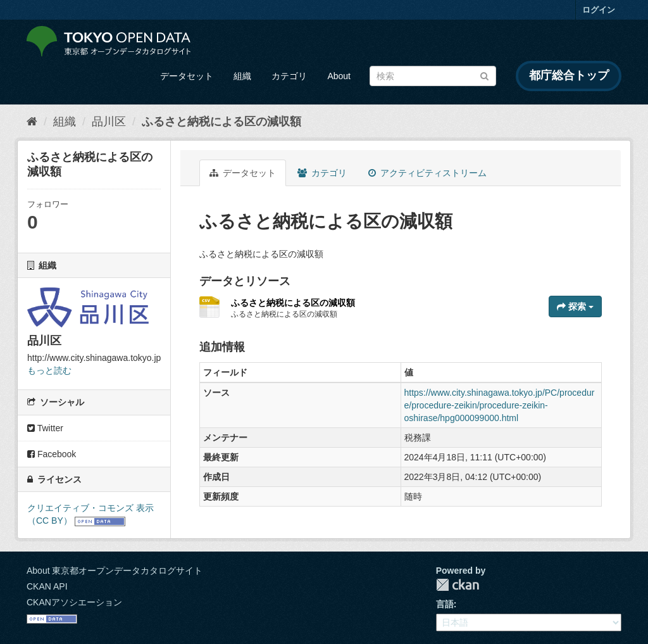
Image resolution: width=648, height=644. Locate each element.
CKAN (458, 585)
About (339, 76)
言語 (445, 604)
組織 (242, 76)
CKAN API (47, 586)
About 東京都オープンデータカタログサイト (115, 571)
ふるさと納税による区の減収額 (221, 122)
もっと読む (49, 370)
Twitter (45, 428)
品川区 (109, 122)
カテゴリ (289, 76)
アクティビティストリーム (427, 173)
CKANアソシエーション (74, 602)
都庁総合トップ (569, 75)
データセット (187, 76)
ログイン (599, 10)
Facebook (52, 454)
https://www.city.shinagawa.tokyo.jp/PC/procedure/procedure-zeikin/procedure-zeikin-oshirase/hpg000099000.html (500, 405)
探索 (575, 306)
